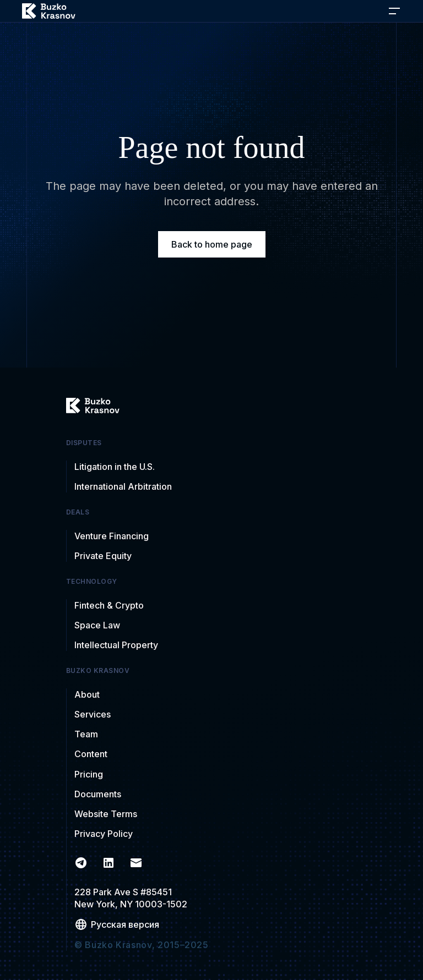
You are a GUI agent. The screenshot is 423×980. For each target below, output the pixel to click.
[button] (394, 11)
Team (86, 734)
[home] (49, 11)
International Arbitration (123, 486)
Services (93, 714)
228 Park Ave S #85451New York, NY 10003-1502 (131, 898)
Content (91, 754)
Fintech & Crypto (109, 605)
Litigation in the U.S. (115, 467)
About (87, 694)
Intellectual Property (116, 645)
